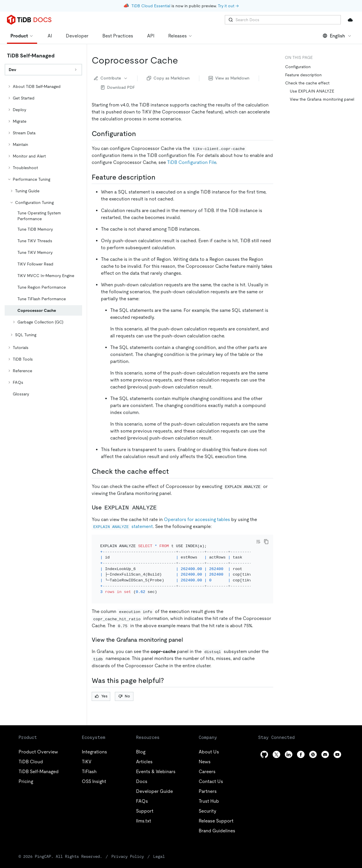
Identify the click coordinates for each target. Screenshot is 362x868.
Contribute (111, 78)
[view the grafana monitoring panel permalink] (188, 640)
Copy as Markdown (168, 78)
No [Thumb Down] (124, 696)
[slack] (313, 754)
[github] (264, 754)
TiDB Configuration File (192, 162)
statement (122, 526)
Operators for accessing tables (197, 519)
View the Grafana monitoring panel (322, 99)
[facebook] (301, 754)
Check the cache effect (307, 83)
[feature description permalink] (160, 177)
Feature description (303, 75)
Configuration (298, 67)
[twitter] (276, 754)
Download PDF (118, 87)
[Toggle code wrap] (258, 542)
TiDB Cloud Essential (151, 6)
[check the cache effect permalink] (173, 471)
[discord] (325, 754)
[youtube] (337, 754)
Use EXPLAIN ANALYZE (312, 91)
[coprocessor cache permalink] (183, 60)
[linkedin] (289, 754)
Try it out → (228, 6)
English (337, 36)
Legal (159, 856)
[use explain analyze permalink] (162, 507)
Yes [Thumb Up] (101, 696)
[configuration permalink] (141, 134)
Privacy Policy (128, 856)
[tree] (43, 240)
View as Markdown (229, 78)
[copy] (266, 542)
